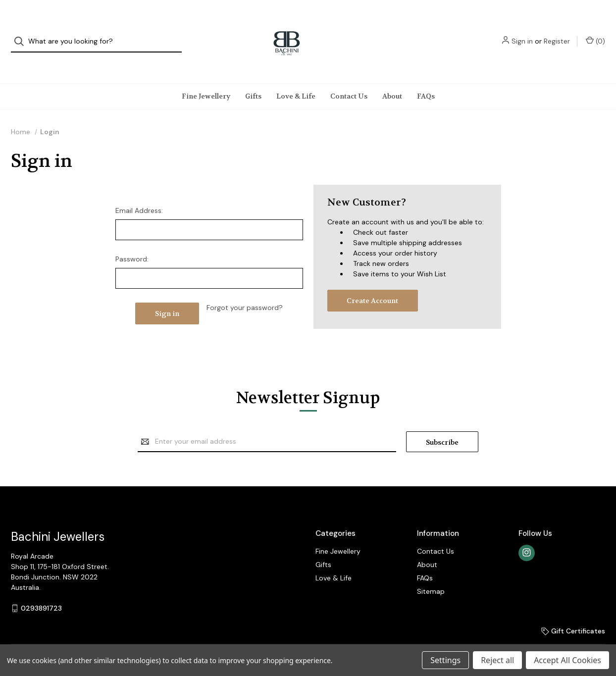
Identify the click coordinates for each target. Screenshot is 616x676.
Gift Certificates (573, 612)
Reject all (497, 660)
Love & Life (296, 77)
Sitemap (431, 572)
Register (557, 32)
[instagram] (527, 534)
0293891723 (41, 589)
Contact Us (349, 77)
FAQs (426, 77)
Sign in (522, 32)
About (392, 77)
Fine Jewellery (206, 77)
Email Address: (139, 192)
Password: (132, 240)
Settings (445, 660)
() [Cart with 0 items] (595, 32)
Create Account (372, 282)
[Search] (22, 32)
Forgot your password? (245, 289)
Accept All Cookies (567, 660)
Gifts (253, 77)
